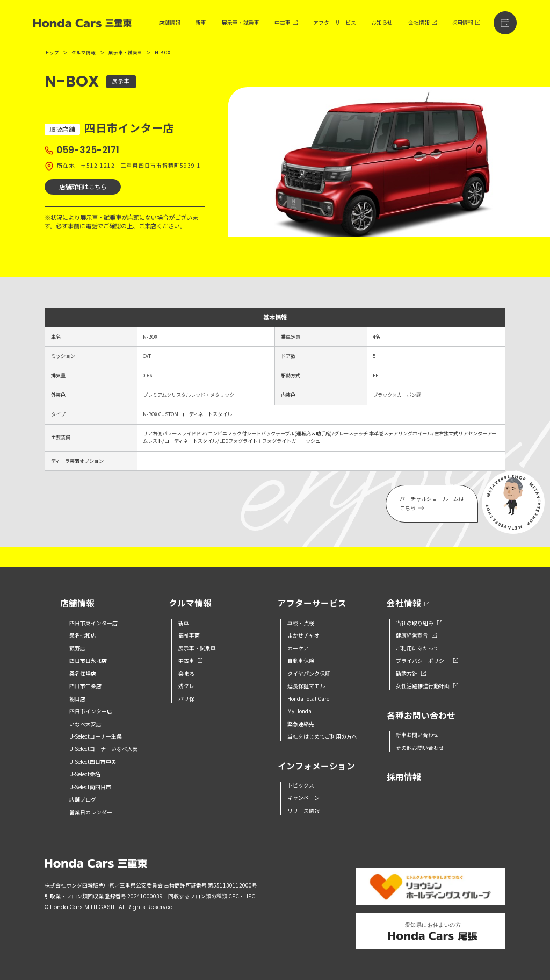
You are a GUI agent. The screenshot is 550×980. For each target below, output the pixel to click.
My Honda (299, 711)
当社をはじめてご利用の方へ (322, 736)
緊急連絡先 (301, 724)
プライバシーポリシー (427, 661)
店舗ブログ (83, 799)
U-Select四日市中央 (93, 762)
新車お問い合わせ (417, 735)
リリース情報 (303, 811)
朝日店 (77, 699)
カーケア (298, 648)
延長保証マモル (306, 686)
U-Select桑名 (85, 774)
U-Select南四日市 (90, 787)
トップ (52, 52)
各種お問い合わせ (421, 716)
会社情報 (422, 23)
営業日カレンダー (91, 812)
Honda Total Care (308, 699)
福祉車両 (189, 635)
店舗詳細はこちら (83, 187)
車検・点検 (301, 623)
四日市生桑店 (85, 686)
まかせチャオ (303, 635)
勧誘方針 (411, 674)
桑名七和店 (83, 635)
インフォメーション (316, 766)
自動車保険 (301, 661)
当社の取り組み (419, 623)
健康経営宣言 (416, 635)
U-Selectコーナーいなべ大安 (104, 749)
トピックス (301, 785)
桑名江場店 (83, 674)
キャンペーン (303, 798)
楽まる (186, 674)
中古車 (286, 23)
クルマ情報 (84, 52)
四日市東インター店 (93, 623)
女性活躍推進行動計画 (427, 686)
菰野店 (77, 648)
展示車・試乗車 (241, 23)
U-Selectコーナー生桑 (96, 736)
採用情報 (466, 23)
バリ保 (186, 699)
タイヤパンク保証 (309, 674)
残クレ (186, 686)
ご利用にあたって (417, 648)
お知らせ (382, 23)
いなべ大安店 (85, 724)
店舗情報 (170, 23)
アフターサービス (335, 23)
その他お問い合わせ (420, 748)
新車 (201, 23)
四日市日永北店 (88, 661)
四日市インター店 (91, 711)
